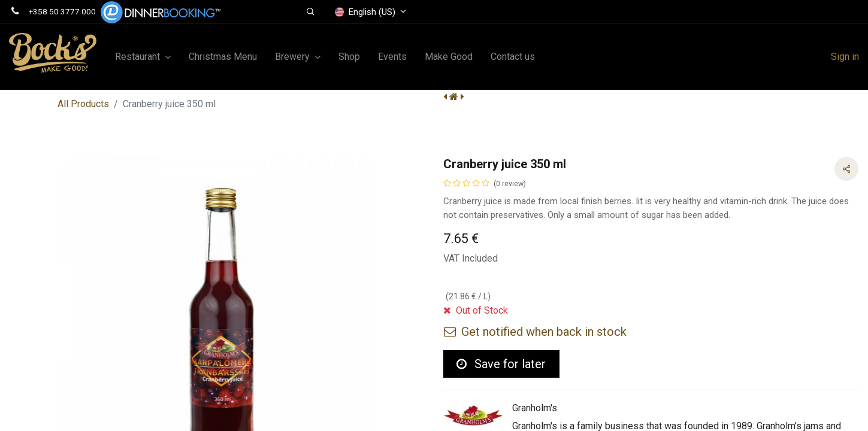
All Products (83, 104)
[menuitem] (223, 57)
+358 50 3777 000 (62, 11)
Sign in (845, 57)
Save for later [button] (501, 364)
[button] (311, 12)
